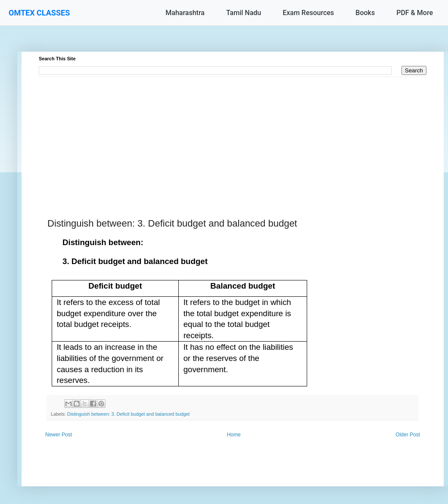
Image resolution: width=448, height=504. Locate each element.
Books (365, 13)
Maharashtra (185, 13)
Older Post (408, 435)
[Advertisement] (233, 137)
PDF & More (415, 13)
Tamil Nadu (244, 13)
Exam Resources (308, 13)
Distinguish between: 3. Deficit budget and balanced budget (129, 414)
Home (234, 435)
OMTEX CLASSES (39, 13)
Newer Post (59, 435)
